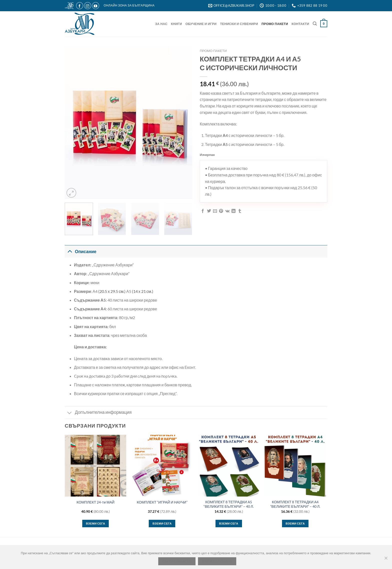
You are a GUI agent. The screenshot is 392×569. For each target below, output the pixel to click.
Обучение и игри (201, 24)
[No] (386, 560)
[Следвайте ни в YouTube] (96, 6)
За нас (161, 24)
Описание (81, 252)
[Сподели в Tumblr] (240, 211)
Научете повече (217, 561)
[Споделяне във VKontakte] (227, 211)
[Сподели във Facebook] (203, 211)
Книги (176, 24)
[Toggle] (70, 252)
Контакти (300, 24)
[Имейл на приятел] (215, 211)
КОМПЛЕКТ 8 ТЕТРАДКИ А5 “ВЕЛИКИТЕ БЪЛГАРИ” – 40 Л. (229, 504)
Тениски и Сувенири (239, 24)
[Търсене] (315, 24)
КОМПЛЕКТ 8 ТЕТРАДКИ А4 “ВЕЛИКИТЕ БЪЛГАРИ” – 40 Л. (295, 504)
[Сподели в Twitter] (209, 211)
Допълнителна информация (98, 413)
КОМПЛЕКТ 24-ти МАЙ (95, 502)
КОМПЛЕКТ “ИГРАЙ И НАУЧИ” (162, 502)
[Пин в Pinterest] (221, 211)
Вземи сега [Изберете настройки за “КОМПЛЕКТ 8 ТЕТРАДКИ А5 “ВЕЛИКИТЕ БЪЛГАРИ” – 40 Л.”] (229, 523)
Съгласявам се (177, 561)
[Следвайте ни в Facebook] (80, 6)
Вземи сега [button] (96, 523)
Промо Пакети (275, 24)
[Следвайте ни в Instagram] (88, 6)
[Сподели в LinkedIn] (233, 211)
